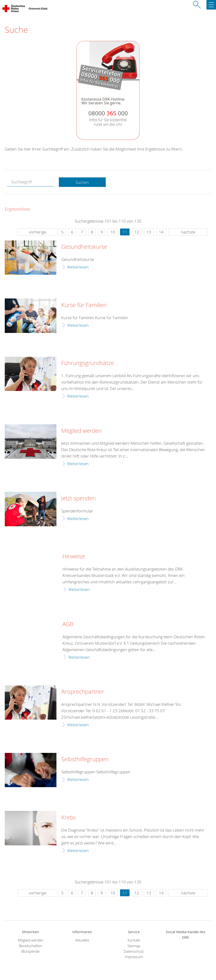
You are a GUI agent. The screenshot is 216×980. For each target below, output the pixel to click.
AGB (68, 624)
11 (125, 232)
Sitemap (134, 946)
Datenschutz (134, 951)
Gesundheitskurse (84, 247)
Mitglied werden (81, 431)
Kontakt (134, 940)
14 (161, 232)
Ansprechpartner (83, 692)
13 (149, 232)
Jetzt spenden (78, 498)
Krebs (68, 818)
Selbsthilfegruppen (85, 759)
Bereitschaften (31, 946)
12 (137, 232)
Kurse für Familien (84, 305)
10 (113, 232)
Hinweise (74, 556)
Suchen (82, 182)
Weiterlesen (78, 267)
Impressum (134, 957)
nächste (188, 232)
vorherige (38, 232)
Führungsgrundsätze (88, 363)
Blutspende (30, 951)
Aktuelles (82, 940)
